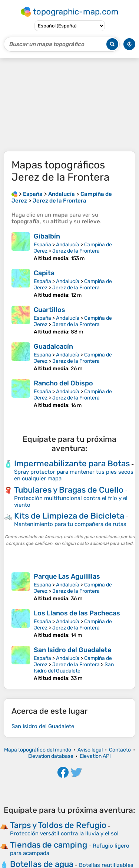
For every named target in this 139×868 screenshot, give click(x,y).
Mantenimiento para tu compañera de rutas (70, 524)
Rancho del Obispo (63, 383)
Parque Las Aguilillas (67, 576)
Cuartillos (49, 310)
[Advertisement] (69, 105)
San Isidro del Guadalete (72, 650)
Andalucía (68, 245)
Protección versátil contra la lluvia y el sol (64, 834)
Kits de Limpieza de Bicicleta (69, 516)
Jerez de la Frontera (76, 251)
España (42, 245)
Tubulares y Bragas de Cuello (69, 490)
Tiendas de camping (49, 845)
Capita (44, 273)
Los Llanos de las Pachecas (77, 613)
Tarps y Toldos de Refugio (58, 825)
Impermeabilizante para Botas (72, 463)
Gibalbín (47, 236)
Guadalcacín (53, 346)
